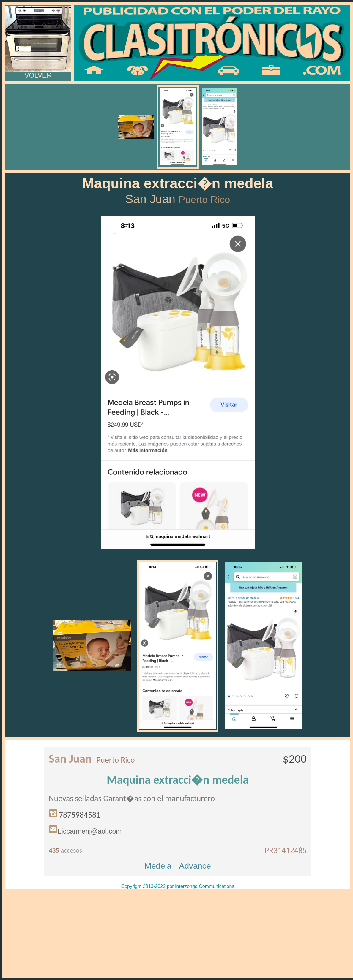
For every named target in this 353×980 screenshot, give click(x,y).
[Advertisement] (178, 933)
